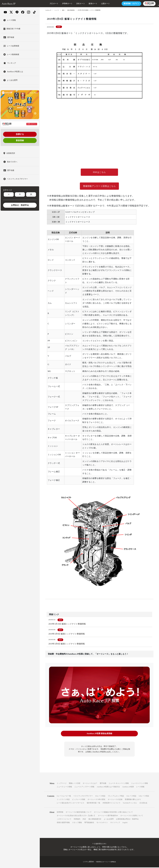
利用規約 (77, 820)
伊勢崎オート (60, 4)
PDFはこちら (99, 172)
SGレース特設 (100, 797)
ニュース (58, 10)
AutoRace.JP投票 (128, 787)
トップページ (62, 784)
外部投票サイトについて (111, 803)
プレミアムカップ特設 (116, 797)
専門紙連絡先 (89, 823)
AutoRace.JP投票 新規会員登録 (99, 735)
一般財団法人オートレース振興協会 (106, 862)
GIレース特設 (131, 797)
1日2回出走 (143, 803)
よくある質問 (109, 820)
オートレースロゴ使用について (132, 816)
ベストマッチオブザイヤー (83, 797)
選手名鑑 (103, 784)
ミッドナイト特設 (63, 800)
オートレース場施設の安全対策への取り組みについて (113, 813)
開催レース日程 (75, 784)
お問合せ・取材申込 (20, 205)
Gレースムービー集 (64, 797)
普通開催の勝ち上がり (133, 800)
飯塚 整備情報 (73, 10)
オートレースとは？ (90, 784)
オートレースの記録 (115, 800)
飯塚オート (86, 4)
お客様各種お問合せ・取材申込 (127, 820)
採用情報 (60, 813)
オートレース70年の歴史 (96, 800)
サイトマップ (115, 823)
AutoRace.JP (49, 10)
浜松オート (73, 4)
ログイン (124, 4)
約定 (84, 820)
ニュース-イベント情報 (139, 784)
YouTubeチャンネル (130, 803)
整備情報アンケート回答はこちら (99, 187)
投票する (20, 134)
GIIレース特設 (144, 797)
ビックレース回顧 (79, 800)
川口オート (47, 4)
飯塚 (64, 10)
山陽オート (98, 4)
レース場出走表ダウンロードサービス (70, 803)
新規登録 (20, 140)
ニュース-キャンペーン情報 (119, 784)
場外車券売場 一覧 (93, 803)
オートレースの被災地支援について (79, 813)
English (125, 823)
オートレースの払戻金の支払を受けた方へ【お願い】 (76, 816)
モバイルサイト (102, 823)
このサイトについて (64, 820)
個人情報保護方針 (95, 820)
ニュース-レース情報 (64, 787)
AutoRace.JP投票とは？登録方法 (108, 787)
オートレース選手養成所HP (108, 816)
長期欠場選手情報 (63, 823)
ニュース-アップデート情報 (84, 787)
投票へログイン (32, 124)
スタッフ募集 (77, 823)
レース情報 (140, 787)
